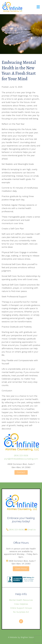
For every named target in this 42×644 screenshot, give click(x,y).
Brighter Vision (27, 637)
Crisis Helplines (21, 604)
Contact (21, 472)
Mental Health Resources (21, 600)
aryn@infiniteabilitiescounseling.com (21, 459)
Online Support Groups (21, 608)
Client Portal (21, 569)
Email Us (32, 530)
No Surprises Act (21, 612)
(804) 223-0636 (21, 455)
